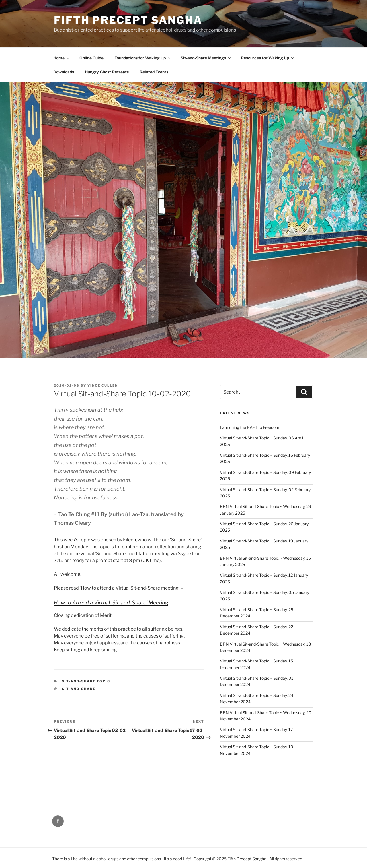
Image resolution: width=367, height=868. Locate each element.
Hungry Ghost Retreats (107, 72)
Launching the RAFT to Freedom (250, 427)
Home (62, 58)
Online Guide (91, 58)
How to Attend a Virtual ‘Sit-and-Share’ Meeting (111, 603)
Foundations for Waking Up (143, 58)
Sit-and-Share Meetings (206, 58)
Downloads (64, 72)
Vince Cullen (103, 385)
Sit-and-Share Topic (86, 681)
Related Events (154, 72)
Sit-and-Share (79, 689)
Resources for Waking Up (268, 58)
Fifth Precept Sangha (128, 20)
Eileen (129, 540)
